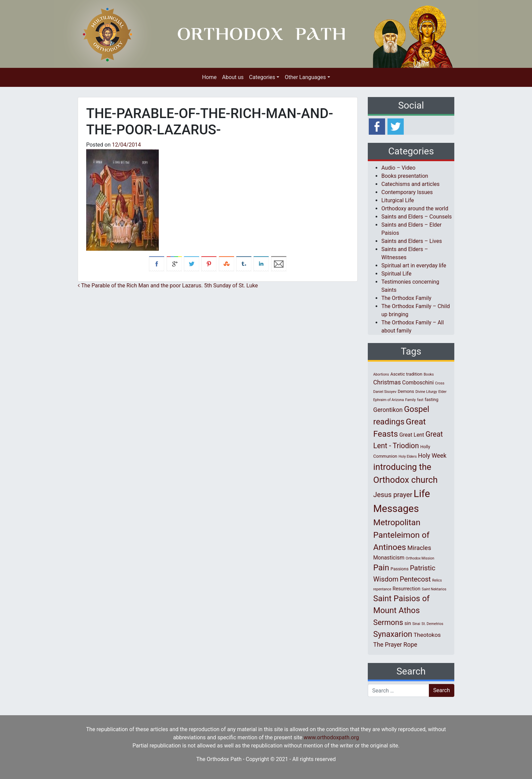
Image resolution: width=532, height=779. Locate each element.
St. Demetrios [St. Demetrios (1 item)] (432, 624)
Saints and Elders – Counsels (417, 217)
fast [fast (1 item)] (420, 400)
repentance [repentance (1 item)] (382, 589)
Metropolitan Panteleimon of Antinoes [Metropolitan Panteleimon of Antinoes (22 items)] (401, 535)
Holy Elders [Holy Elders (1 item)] (408, 457)
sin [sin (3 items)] (408, 623)
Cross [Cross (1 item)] (440, 383)
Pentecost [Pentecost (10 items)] (415, 579)
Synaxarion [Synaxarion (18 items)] (393, 634)
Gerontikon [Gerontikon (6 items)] (388, 410)
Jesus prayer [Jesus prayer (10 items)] (393, 495)
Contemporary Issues (407, 192)
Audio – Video (398, 168)
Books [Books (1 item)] (429, 374)
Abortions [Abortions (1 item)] (381, 374)
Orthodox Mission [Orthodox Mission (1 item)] (420, 558)
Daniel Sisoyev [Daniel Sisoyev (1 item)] (385, 392)
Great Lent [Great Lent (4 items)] (412, 435)
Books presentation (405, 176)
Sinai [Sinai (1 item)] (416, 624)
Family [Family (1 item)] (410, 400)
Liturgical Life (398, 200)
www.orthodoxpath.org (331, 737)
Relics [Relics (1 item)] (437, 580)
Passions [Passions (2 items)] (400, 569)
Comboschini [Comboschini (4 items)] (418, 383)
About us (233, 77)
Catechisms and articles (411, 184)
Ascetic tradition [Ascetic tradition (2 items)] (406, 374)
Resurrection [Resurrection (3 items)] (406, 589)
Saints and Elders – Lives (412, 241)
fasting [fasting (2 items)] (432, 400)
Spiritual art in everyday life (414, 265)
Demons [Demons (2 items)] (406, 391)
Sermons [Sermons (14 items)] (388, 622)
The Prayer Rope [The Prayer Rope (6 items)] (395, 644)
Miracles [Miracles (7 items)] (419, 548)
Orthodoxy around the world (415, 208)
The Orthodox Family (406, 298)
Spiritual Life (396, 274)
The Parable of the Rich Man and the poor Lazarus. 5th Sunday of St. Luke (168, 286)
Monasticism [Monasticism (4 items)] (389, 558)
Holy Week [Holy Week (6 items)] (432, 455)
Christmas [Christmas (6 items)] (387, 382)
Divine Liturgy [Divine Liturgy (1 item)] (426, 392)
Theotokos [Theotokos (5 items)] (427, 635)
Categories (262, 77)
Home (209, 77)
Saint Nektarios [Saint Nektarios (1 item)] (434, 589)
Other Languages (305, 77)
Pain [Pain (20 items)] (381, 568)
